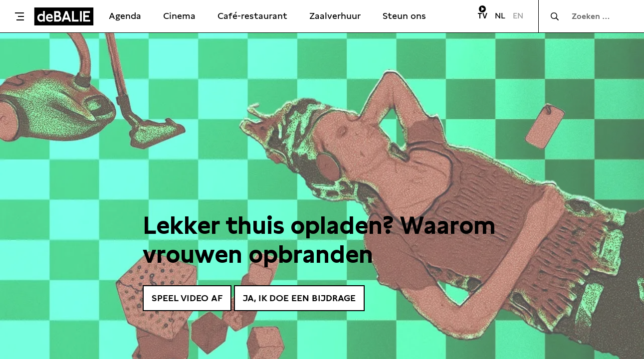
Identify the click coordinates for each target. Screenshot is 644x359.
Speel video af (187, 298)
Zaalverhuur (335, 16)
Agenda (125, 16)
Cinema (179, 16)
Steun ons (404, 16)
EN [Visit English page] (518, 16)
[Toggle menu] (19, 16)
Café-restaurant (252, 16)
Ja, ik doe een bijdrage (299, 298)
